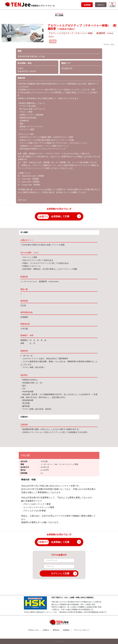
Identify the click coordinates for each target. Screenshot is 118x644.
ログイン (101, 5)
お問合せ (47, 630)
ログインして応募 (64, 574)
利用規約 (66, 630)
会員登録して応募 (60, 216)
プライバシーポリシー (82, 630)
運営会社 (57, 630)
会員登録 (87, 5)
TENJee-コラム (34, 630)
